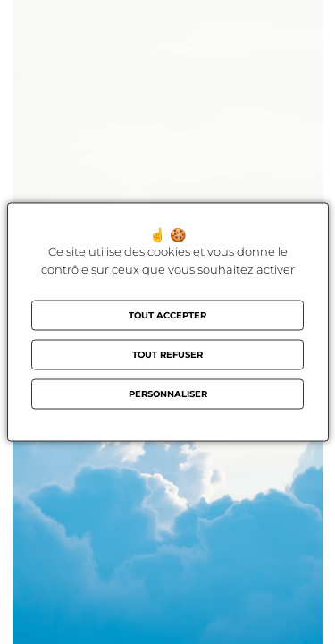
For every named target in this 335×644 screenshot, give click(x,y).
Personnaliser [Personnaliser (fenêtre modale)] (168, 394)
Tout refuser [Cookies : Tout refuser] (167, 355)
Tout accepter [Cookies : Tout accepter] (167, 315)
